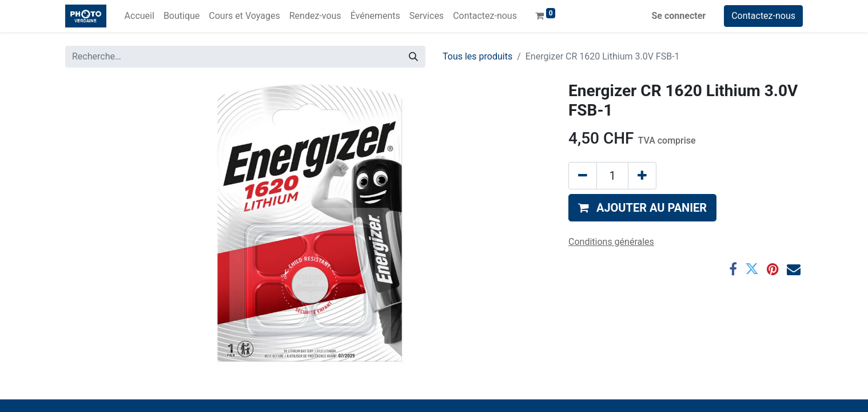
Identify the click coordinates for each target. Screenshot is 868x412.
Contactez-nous (763, 16)
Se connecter (679, 16)
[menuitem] (140, 16)
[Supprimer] (583, 176)
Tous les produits (477, 56)
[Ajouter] (642, 176)
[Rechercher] (413, 57)
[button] (642, 208)
